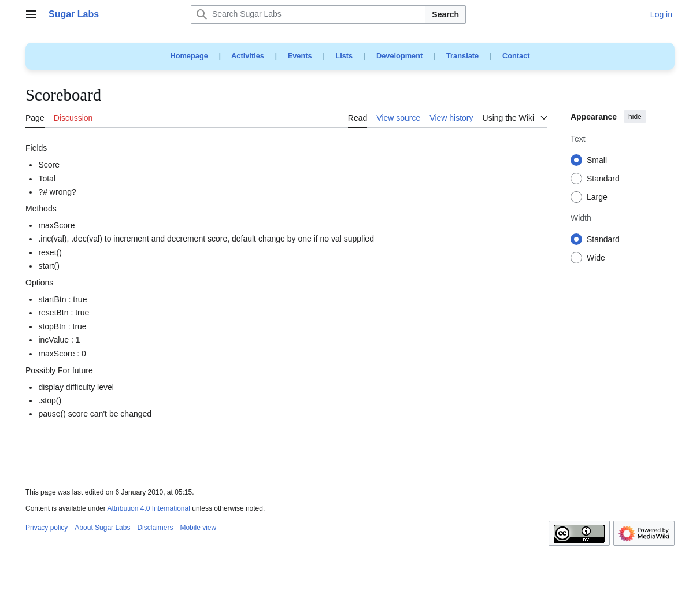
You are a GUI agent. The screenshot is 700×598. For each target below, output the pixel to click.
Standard (603, 179)
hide (635, 117)
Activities (248, 56)
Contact (516, 56)
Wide (596, 258)
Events (300, 56)
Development (399, 56)
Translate (462, 56)
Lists (344, 56)
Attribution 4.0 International (148, 508)
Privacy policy (47, 528)
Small (597, 161)
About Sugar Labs (102, 528)
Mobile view (198, 528)
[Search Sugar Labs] (308, 14)
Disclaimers (155, 528)
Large (597, 198)
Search (445, 14)
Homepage (189, 56)
